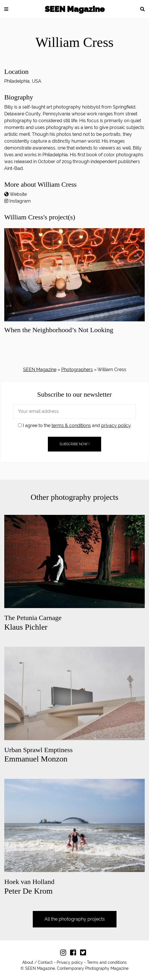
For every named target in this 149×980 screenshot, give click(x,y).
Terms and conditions (107, 962)
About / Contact (37, 962)
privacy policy (116, 426)
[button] (6, 9)
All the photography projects (75, 919)
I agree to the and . (75, 426)
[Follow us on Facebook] (74, 954)
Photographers (77, 370)
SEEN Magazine (75, 9)
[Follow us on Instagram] (65, 954)
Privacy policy (70, 962)
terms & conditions (71, 426)
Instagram (20, 201)
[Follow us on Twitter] (84, 954)
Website (18, 194)
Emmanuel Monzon (38, 755)
